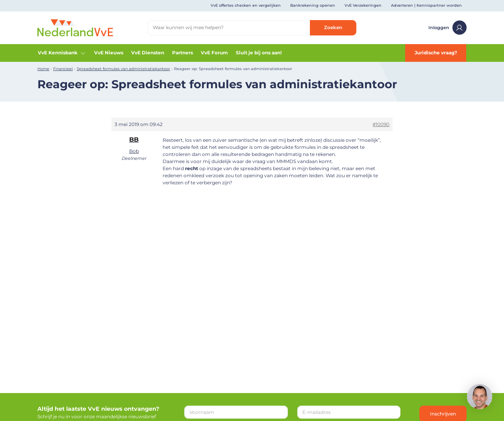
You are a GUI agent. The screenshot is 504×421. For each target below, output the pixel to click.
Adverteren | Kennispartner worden (426, 5)
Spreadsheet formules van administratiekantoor (123, 69)
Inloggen (447, 28)
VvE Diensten (148, 53)
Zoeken (333, 27)
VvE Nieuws (109, 53)
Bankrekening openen (313, 5)
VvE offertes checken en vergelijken (246, 5)
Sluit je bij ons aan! (259, 53)
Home (43, 69)
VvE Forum (214, 53)
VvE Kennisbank (62, 53)
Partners (183, 53)
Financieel (63, 69)
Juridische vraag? (436, 53)
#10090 (381, 124)
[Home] (75, 27)
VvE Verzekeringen (363, 5)
